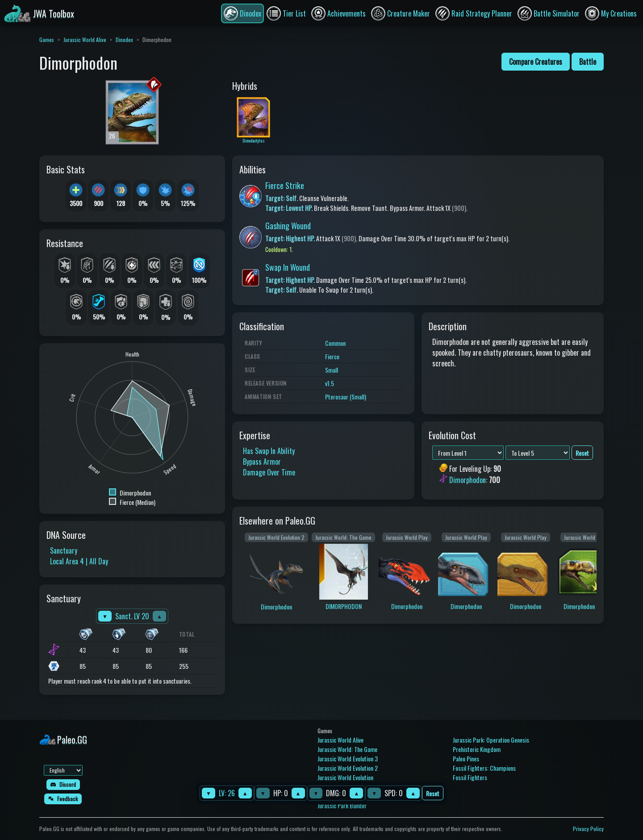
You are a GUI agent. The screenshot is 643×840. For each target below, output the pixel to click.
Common (335, 343)
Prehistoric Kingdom (477, 749)
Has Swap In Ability (269, 451)
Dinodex (124, 40)
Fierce (332, 356)
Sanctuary (64, 550)
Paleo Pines (466, 758)
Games (47, 40)
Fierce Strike (285, 185)
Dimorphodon (468, 480)
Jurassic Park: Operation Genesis (491, 740)
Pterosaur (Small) (346, 397)
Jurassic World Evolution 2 (348, 768)
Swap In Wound (288, 267)
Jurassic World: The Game (347, 749)
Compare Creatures (536, 62)
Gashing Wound (288, 226)
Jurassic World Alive (85, 40)
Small (332, 370)
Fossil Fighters (470, 777)
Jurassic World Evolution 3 (348, 758)
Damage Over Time (269, 472)
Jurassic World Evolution (345, 777)
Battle (588, 62)
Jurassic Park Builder (342, 805)
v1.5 (330, 383)
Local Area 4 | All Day (79, 561)
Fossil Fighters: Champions (484, 768)
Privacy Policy (588, 829)
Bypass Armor (262, 462)
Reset (433, 793)
